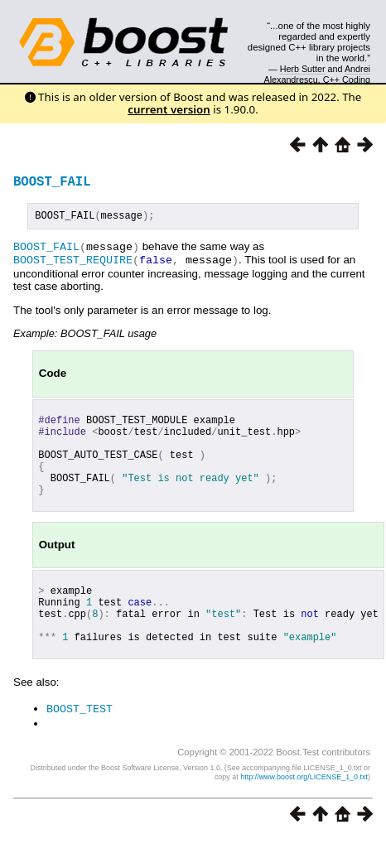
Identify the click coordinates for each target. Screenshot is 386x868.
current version (169, 109)
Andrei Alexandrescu (318, 74)
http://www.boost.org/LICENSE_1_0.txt (304, 807)
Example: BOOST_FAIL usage (85, 334)
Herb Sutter (303, 69)
